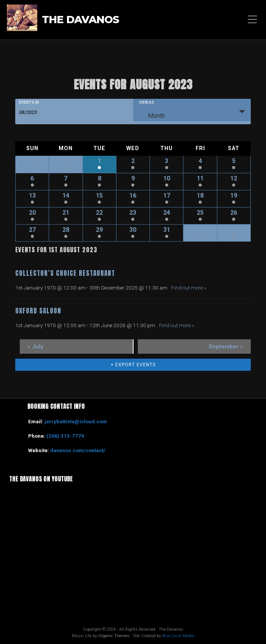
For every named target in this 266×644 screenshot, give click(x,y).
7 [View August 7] (66, 178)
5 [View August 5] (234, 161)
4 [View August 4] (200, 161)
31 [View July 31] (66, 161)
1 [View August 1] (100, 161)
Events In (29, 103)
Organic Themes (114, 636)
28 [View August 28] (66, 230)
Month (152, 114)
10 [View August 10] (167, 178)
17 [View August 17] (167, 195)
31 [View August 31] (167, 230)
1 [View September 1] (200, 230)
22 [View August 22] (99, 213)
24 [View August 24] (167, 213)
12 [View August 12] (234, 178)
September (226, 347)
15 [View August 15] (99, 195)
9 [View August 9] (133, 178)
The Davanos (80, 20)
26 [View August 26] (234, 213)
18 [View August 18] (200, 195)
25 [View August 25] (200, 213)
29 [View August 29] (99, 230)
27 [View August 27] (32, 230)
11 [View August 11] (200, 178)
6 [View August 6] (32, 178)
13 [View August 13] (32, 195)
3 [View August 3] (166, 161)
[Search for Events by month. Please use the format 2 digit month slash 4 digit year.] (38, 112)
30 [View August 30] (133, 230)
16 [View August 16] (133, 195)
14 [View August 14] (66, 195)
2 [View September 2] (234, 230)
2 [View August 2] (133, 161)
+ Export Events (133, 365)
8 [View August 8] (100, 178)
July (35, 347)
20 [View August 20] (32, 213)
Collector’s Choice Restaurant (65, 273)
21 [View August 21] (66, 213)
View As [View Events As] (147, 103)
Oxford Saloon (38, 311)
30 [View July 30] (32, 161)
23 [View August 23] (133, 213)
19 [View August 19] (234, 195)
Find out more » (189, 288)
